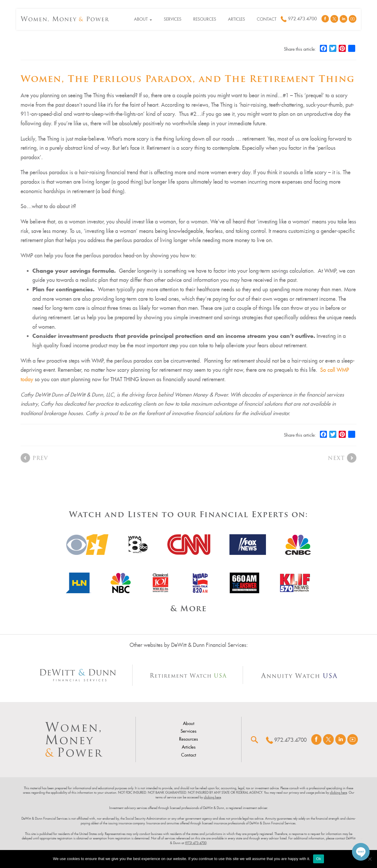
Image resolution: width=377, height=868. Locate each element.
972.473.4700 (302, 19)
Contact (267, 19)
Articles (237, 19)
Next (336, 459)
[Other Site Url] (78, 675)
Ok (319, 859)
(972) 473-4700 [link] (196, 843)
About (143, 19)
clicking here (338, 793)
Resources (205, 19)
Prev (40, 459)
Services (173, 19)
